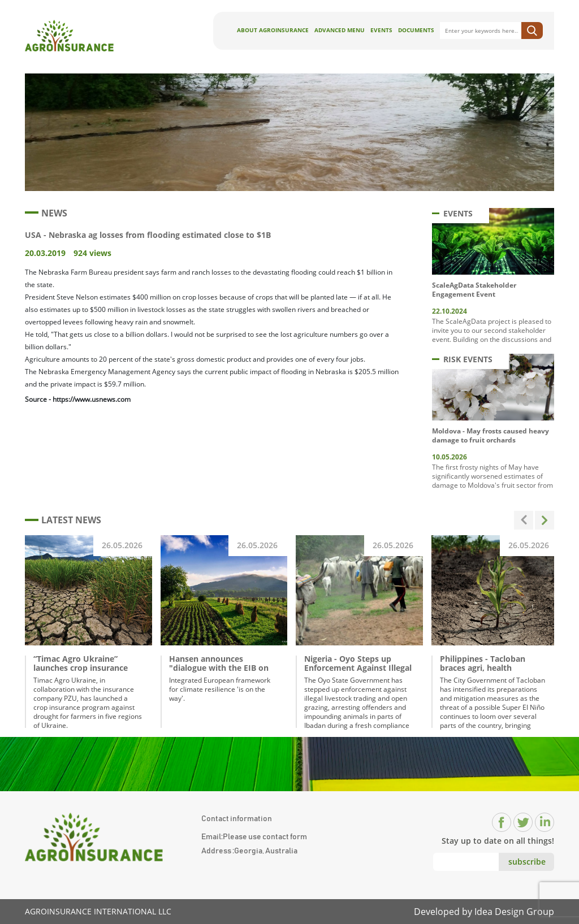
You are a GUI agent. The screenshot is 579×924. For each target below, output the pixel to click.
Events (381, 30)
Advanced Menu (340, 30)
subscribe (527, 862)
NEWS (46, 213)
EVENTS (452, 213)
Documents (416, 30)
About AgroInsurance (273, 30)
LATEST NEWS (63, 520)
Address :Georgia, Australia (249, 851)
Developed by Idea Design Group (484, 912)
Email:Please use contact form (254, 837)
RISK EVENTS (462, 359)
